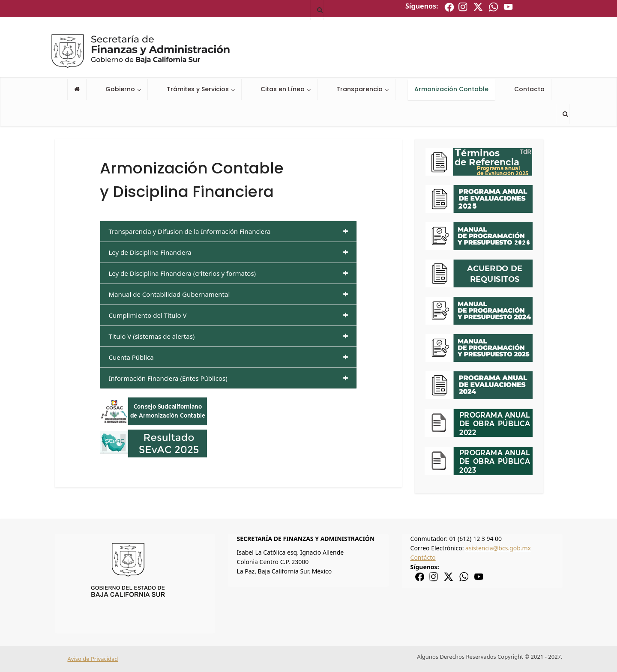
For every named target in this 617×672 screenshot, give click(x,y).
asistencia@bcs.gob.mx (498, 548)
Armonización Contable (451, 89)
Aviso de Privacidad (93, 659)
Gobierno (120, 89)
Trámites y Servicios (198, 89)
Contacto (529, 89)
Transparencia (359, 89)
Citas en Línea (283, 89)
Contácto (423, 557)
